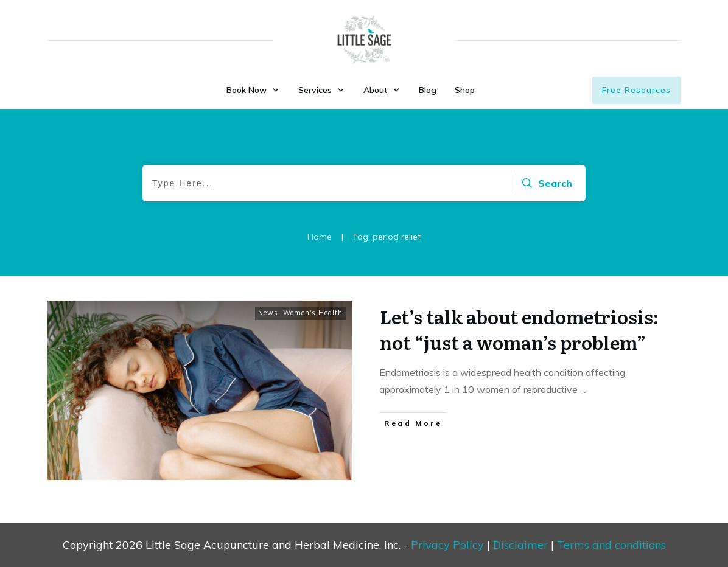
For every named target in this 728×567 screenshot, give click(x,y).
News (268, 313)
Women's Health (313, 313)
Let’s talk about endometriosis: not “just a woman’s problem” (519, 329)
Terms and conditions (611, 545)
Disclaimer (520, 545)
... (583, 389)
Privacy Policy (447, 545)
